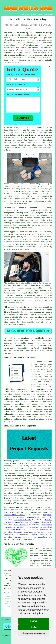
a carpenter (33, 527)
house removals (40, 535)
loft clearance (21, 525)
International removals (37, 517)
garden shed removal (15, 515)
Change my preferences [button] (34, 633)
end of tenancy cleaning (37, 522)
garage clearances (24, 537)
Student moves (11, 208)
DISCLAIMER (49, 15)
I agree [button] (34, 621)
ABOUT (34, 15)
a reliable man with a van (35, 35)
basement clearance (23, 532)
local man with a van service (18, 128)
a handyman (43, 530)
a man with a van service (29, 307)
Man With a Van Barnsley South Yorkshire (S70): (28, 33)
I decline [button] (34, 627)
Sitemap (6, 619)
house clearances (12, 530)
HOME (23, 15)
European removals (22, 520)
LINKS (28, 15)
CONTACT (41, 15)
